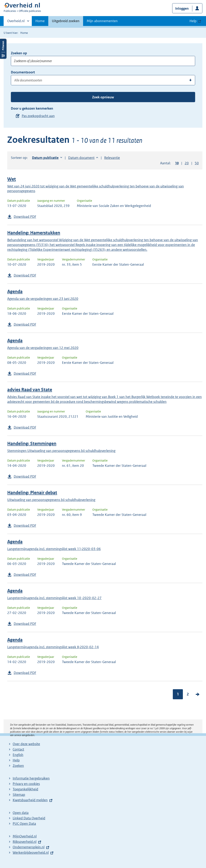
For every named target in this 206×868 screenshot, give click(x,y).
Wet (12, 179)
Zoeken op (19, 53)
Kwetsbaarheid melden (30, 800)
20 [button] (187, 163)
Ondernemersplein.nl (29, 847)
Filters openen (3, 49)
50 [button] (197, 163)
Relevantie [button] (112, 158)
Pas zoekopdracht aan (38, 116)
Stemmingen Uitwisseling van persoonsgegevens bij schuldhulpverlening (61, 451)
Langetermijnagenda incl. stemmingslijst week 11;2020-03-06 (54, 549)
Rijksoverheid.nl (25, 842)
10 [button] (177, 163)
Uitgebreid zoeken (66, 21)
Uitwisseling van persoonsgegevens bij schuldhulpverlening (51, 500)
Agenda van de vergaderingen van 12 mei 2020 (43, 348)
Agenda (15, 292)
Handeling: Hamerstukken (34, 233)
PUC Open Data (24, 824)
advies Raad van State (30, 390)
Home (40, 21)
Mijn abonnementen (102, 21)
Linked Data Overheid (29, 818)
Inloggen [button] (182, 8)
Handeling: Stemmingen (32, 444)
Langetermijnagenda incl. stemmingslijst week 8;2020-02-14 (53, 647)
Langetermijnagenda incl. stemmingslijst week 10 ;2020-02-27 (54, 598)
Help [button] (193, 21)
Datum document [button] (81, 158)
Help (16, 760)
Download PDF (25, 217)
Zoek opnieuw (103, 97)
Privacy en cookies (26, 784)
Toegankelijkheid (25, 789)
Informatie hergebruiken (31, 778)
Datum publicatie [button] (45, 158)
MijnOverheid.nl (25, 836)
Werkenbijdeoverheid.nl (31, 853)
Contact (18, 749)
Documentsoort (23, 72)
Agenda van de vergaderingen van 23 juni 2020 (43, 299)
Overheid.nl (16, 22)
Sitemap (19, 795)
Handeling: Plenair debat (32, 493)
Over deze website (26, 744)
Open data (21, 813)
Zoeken (18, 766)
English (18, 755)
